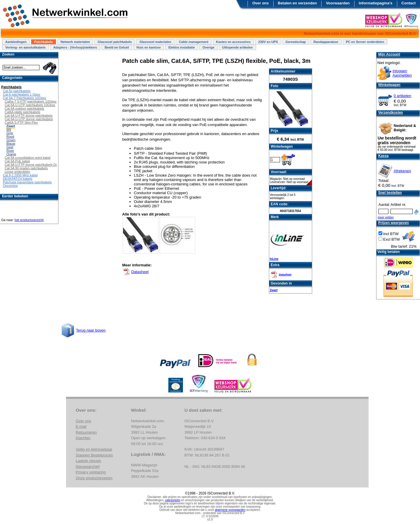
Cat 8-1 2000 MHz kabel (20, 175)
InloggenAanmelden (402, 73)
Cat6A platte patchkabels (23, 112)
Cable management (194, 42)
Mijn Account (389, 54)
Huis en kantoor (149, 47)
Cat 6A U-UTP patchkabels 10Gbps (30, 105)
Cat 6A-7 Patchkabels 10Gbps (25, 98)
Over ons (260, 3)
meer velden (386, 217)
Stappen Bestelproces (94, 455)
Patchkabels (44, 42)
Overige (209, 47)
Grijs (10, 133)
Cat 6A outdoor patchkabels (24, 108)
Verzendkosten (391, 113)
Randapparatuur (326, 42)
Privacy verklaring (91, 472)
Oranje (11, 154)
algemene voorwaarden (230, 510)
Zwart (274, 290)
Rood (10, 137)
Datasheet (285, 275)
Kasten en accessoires (233, 42)
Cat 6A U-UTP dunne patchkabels (29, 119)
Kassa (383, 156)
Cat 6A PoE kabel (17, 161)
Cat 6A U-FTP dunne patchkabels (29, 116)
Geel (10, 147)
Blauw (11, 144)
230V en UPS (268, 42)
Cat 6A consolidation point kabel (28, 158)
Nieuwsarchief (88, 467)
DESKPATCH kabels (18, 179)
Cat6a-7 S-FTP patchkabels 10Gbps (31, 101)
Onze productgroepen (94, 478)
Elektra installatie (182, 47)
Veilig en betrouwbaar (94, 449)
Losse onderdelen (17, 172)
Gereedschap (296, 42)
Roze (10, 151)
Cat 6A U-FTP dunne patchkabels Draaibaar (36, 165)
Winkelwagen (389, 85)
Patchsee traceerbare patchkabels (27, 182)
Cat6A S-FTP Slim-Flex (21, 123)
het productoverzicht (29, 220)
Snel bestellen (390, 193)
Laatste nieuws (88, 461)
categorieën (173, 500)
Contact (409, 3)
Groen (11, 140)
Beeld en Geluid (117, 47)
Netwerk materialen (75, 42)
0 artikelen (402, 96)
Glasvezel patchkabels (115, 42)
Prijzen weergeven (394, 223)
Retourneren (86, 432)
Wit (9, 130)
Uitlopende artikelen (237, 47)
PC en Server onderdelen (365, 42)
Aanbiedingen (16, 42)
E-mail (81, 426)
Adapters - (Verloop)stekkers (75, 47)
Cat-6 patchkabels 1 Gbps (21, 94)
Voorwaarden (338, 3)
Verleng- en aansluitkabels (25, 47)
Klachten (83, 438)
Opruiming (10, 186)
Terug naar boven (91, 330)
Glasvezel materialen (155, 42)
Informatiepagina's (376, 3)
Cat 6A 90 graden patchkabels (26, 168)
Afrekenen (402, 171)
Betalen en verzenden (298, 3)
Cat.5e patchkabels (17, 91)
